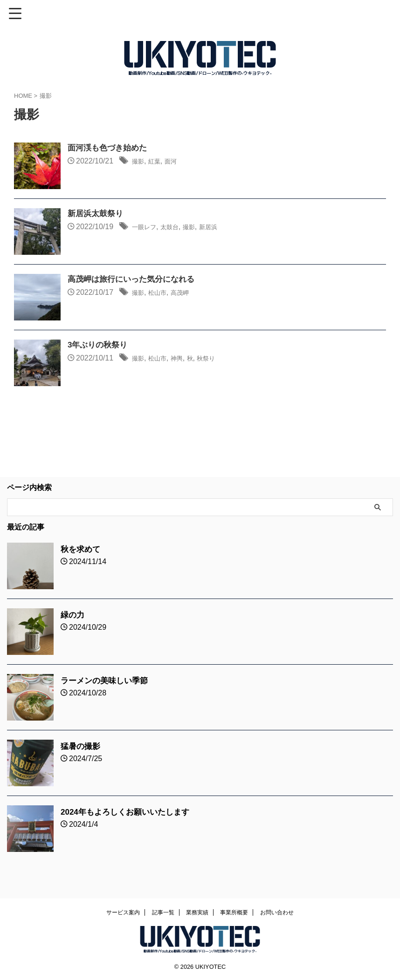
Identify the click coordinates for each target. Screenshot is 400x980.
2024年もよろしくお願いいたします (129, 812)
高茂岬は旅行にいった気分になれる (135, 280)
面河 (178, 162)
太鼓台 (177, 228)
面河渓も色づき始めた (110, 149)
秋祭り (219, 359)
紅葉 (159, 162)
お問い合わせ (277, 912)
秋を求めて (82, 549)
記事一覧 (163, 912)
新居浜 (223, 228)
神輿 (185, 359)
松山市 (162, 293)
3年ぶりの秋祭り (99, 346)
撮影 (139, 162)
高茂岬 (189, 293)
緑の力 (73, 615)
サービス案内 (123, 912)
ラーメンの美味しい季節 (107, 681)
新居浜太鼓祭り (97, 214)
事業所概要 (234, 912)
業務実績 (197, 912)
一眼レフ (147, 228)
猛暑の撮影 (82, 746)
